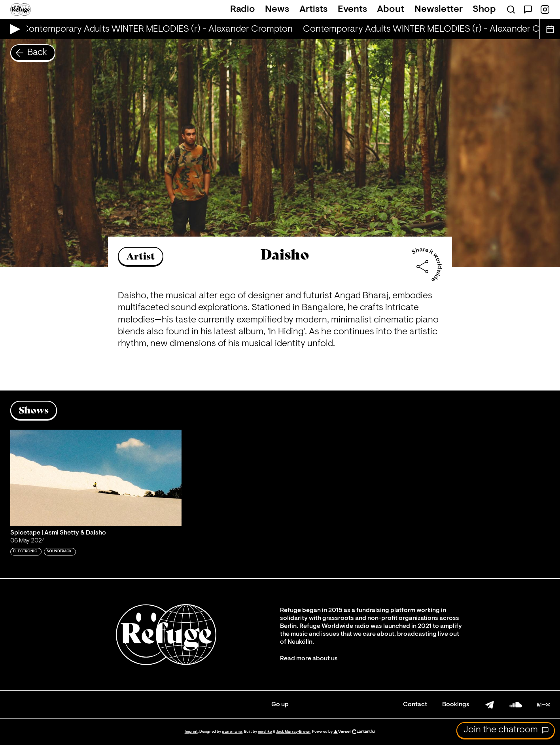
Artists (313, 9)
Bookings (456, 705)
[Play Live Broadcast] (13, 29)
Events (352, 9)
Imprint (191, 732)
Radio (243, 9)
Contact (415, 705)
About (391, 9)
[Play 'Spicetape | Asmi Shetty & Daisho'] (96, 478)
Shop (484, 9)
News (277, 9)
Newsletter (439, 9)
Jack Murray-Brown (293, 732)
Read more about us (309, 659)
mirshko (265, 732)
